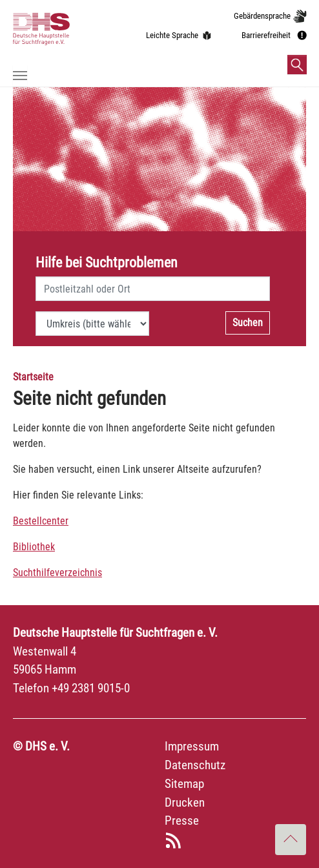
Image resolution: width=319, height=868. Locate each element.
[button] (297, 65)
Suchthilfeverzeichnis (57, 573)
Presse (182, 821)
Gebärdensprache (262, 16)
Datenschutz (195, 765)
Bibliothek (34, 547)
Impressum (192, 746)
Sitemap (184, 784)
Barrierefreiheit (266, 35)
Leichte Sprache (172, 35)
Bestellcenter (41, 521)
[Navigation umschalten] (20, 76)
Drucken (185, 802)
